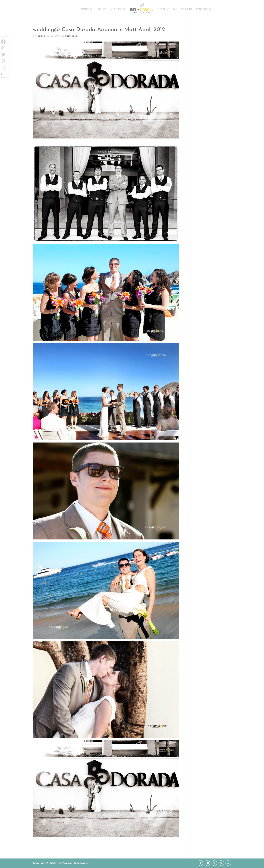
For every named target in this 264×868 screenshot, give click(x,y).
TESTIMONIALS (168, 9)
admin (41, 36)
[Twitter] (3, 55)
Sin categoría (70, 36)
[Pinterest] (3, 61)
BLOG (102, 9)
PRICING (187, 9)
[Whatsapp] (3, 67)
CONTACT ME (205, 9)
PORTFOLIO (117, 9)
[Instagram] (3, 48)
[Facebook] (3, 42)
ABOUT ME (87, 9)
